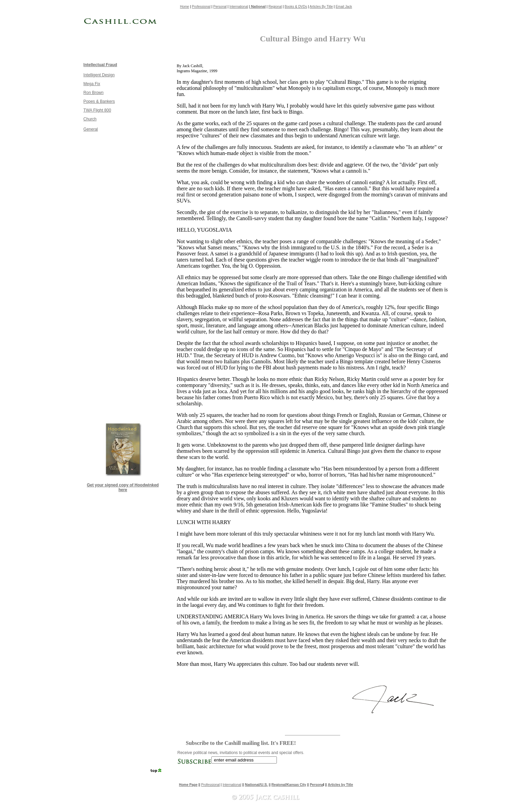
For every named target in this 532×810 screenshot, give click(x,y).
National (258, 6)
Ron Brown (93, 93)
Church (90, 119)
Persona (316, 785)
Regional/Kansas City (289, 785)
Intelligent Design (99, 75)
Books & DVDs (296, 7)
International (239, 7)
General (91, 129)
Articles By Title (321, 7)
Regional (275, 7)
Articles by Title (340, 785)
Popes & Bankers (99, 101)
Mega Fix (92, 84)
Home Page (188, 785)
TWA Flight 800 (97, 110)
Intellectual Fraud (100, 65)
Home (185, 7)
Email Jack (344, 7)
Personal (220, 7)
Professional (201, 7)
